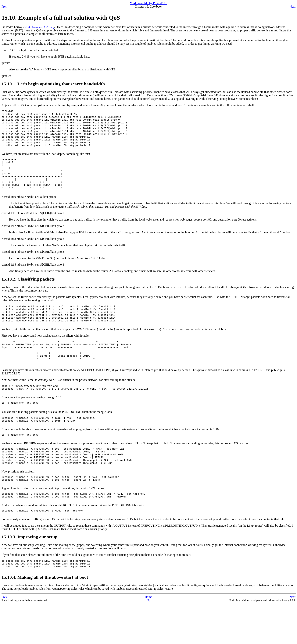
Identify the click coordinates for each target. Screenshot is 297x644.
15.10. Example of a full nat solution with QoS (61, 18)
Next (293, 7)
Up (148, 641)
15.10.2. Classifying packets (28, 294)
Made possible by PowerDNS (148, 3)
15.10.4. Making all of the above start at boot (45, 617)
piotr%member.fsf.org (39, 27)
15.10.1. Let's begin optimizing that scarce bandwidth (53, 84)
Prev (4, 7)
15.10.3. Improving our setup (29, 575)
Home (148, 637)
